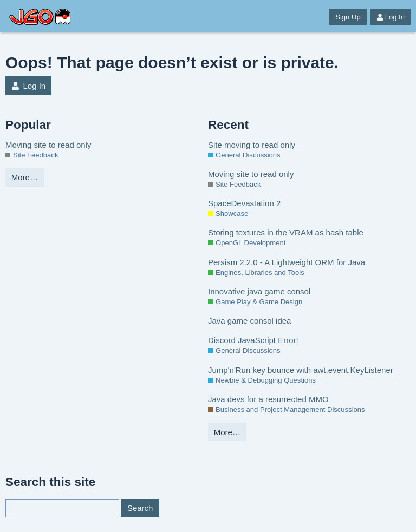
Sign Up (348, 17)
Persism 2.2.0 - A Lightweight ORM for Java (287, 262)
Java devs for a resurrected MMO (268, 399)
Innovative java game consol (259, 291)
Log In (391, 17)
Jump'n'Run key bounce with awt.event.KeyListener (301, 370)
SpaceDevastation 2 (244, 203)
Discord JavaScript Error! (253, 340)
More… (25, 177)
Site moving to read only (252, 145)
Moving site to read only (48, 145)
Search (140, 508)
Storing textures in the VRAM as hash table (286, 232)
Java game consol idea (249, 321)
